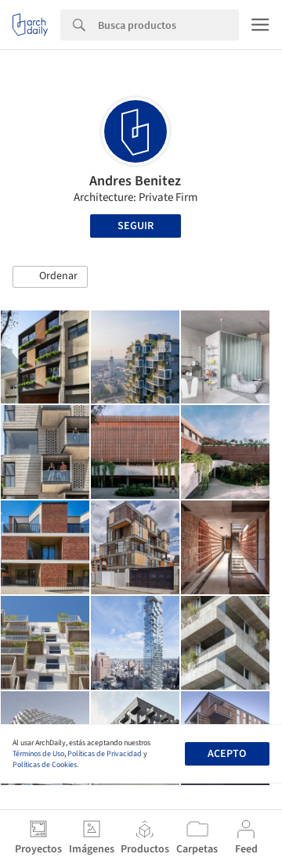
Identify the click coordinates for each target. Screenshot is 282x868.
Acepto (227, 754)
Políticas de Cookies (45, 765)
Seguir (136, 226)
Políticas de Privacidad (105, 754)
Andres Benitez (135, 181)
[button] (50, 277)
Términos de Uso (38, 754)
